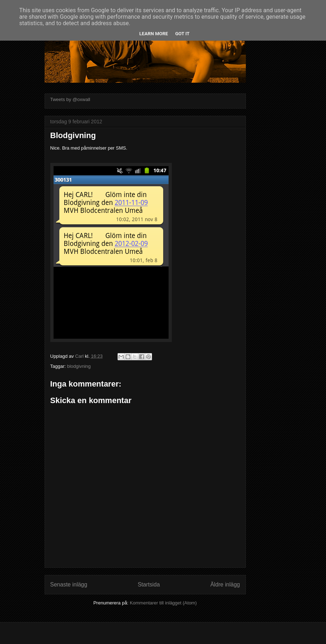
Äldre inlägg (225, 584)
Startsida (149, 584)
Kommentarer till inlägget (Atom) (163, 603)
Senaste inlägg (69, 584)
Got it (182, 34)
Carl (80, 356)
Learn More (154, 34)
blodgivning (79, 366)
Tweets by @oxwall (70, 99)
